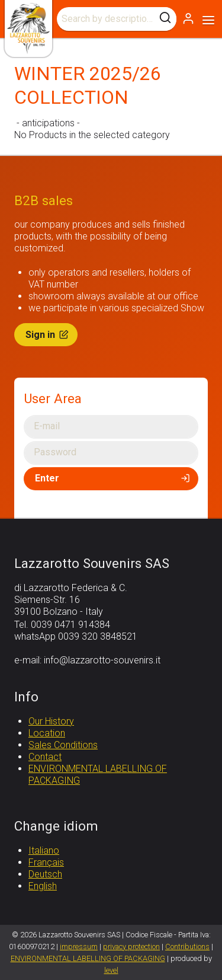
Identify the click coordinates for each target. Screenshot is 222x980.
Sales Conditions (63, 745)
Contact (45, 757)
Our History (51, 721)
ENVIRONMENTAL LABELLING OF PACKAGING (88, 958)
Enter (113, 478)
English (43, 886)
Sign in (48, 335)
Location (47, 733)
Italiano (44, 850)
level (111, 970)
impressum (79, 947)
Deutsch (45, 874)
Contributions (187, 947)
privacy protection (131, 947)
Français (46, 862)
